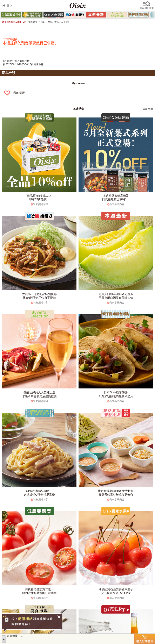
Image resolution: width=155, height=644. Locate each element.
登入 (8, 5)
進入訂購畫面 (145, 639)
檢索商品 (147, 5)
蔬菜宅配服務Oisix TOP (14, 22)
